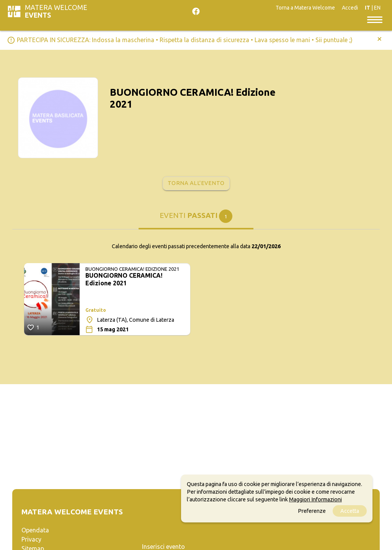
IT (367, 8)
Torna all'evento (196, 183)
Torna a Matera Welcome (305, 8)
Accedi (350, 8)
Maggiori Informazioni (315, 499)
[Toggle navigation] (375, 19)
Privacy (31, 539)
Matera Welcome (56, 11)
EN (377, 8)
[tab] (196, 219)
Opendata (35, 530)
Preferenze (312, 511)
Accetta (350, 511)
